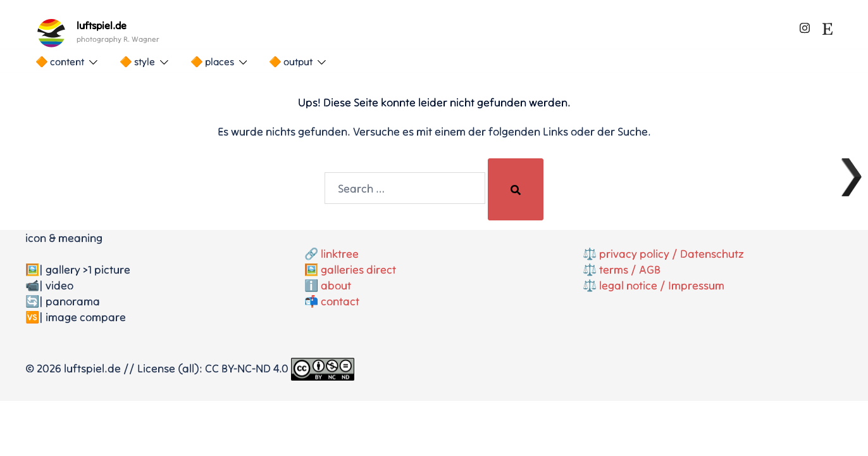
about (336, 285)
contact (340, 301)
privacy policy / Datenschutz (672, 254)
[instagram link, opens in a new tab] (805, 26)
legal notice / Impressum (662, 285)
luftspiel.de (102, 25)
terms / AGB (630, 269)
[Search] (516, 189)
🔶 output (291, 61)
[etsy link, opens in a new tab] (828, 26)
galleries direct (358, 269)
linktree (340, 254)
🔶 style (137, 61)
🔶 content (60, 61)
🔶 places (212, 61)
